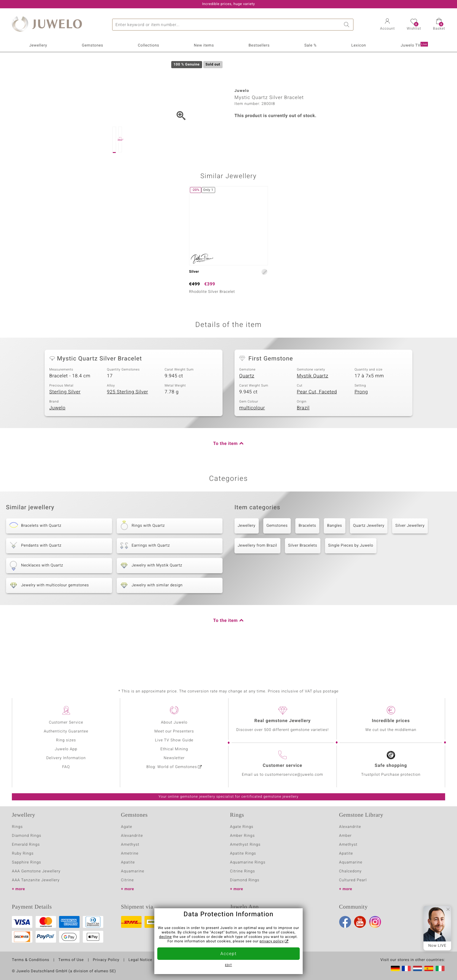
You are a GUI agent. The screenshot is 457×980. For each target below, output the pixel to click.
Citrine (127, 880)
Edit (228, 965)
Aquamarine (133, 871)
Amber (346, 836)
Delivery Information (66, 758)
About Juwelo (174, 723)
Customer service (282, 766)
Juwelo (57, 436)
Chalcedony (350, 871)
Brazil (303, 436)
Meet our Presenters (174, 731)
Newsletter (174, 758)
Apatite (128, 862)
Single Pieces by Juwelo (351, 573)
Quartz (247, 404)
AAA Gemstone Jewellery (36, 871)
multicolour (252, 436)
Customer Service (66, 723)
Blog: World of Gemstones (172, 767)
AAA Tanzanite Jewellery (36, 880)
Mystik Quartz (312, 404)
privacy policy (272, 941)
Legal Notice (140, 960)
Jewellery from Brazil (257, 573)
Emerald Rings (26, 845)
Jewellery (38, 46)
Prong (361, 420)
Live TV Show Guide (174, 740)
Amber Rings (242, 836)
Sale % (311, 46)
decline (165, 937)
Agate (127, 827)
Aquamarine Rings (248, 862)
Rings (17, 827)
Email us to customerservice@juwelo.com (283, 775)
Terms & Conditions (31, 960)
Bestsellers (259, 46)
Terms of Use (71, 960)
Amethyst (130, 845)
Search (347, 25)
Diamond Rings (27, 836)
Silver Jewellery (410, 554)
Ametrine (130, 854)
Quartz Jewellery (369, 554)
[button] (388, 25)
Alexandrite (132, 836)
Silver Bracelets (303, 573)
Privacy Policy (106, 960)
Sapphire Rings (27, 862)
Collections (148, 46)
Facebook (345, 922)
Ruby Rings (23, 854)
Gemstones (93, 46)
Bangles (334, 554)
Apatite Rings (243, 854)
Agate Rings (242, 827)
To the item (225, 472)
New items (204, 46)
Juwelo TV (414, 45)
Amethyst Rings (245, 845)
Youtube (360, 922)
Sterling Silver (65, 420)
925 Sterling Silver (127, 420)
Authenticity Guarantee (66, 731)
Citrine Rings (242, 871)
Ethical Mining (174, 749)
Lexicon (359, 46)
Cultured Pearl (353, 880)
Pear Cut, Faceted (317, 420)
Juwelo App (66, 749)
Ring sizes (66, 740)
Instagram (375, 922)
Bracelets (307, 554)
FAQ (66, 767)
